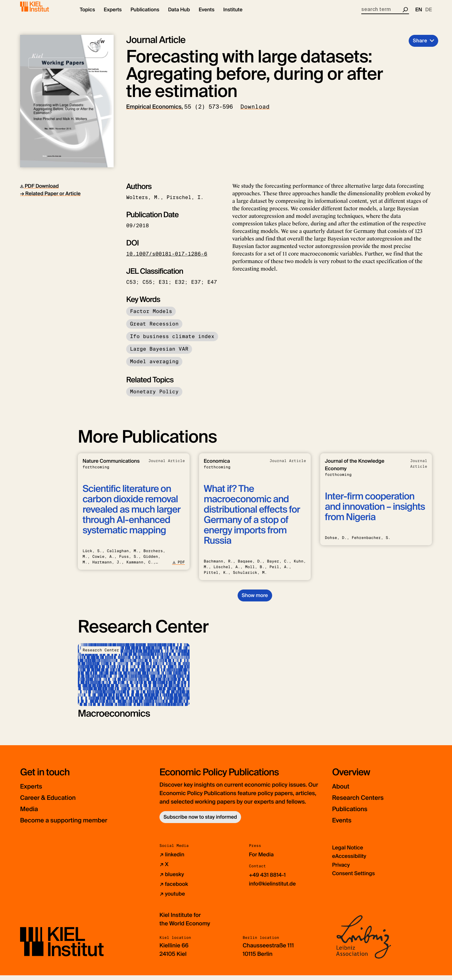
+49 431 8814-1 (269, 880)
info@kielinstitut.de (274, 889)
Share (420, 46)
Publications (354, 814)
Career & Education (54, 803)
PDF (178, 568)
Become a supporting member (73, 825)
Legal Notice (349, 853)
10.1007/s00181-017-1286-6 (167, 259)
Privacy (342, 870)
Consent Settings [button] (355, 878)
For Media (262, 860)
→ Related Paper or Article (50, 199)
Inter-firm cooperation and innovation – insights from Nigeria (375, 512)
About (343, 792)
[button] (87, 16)
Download (255, 112)
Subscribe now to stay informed (200, 822)
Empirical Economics (154, 112)
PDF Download (39, 191)
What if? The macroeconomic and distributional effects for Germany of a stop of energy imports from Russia (252, 520)
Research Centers (364, 803)
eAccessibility (350, 861)
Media (31, 814)
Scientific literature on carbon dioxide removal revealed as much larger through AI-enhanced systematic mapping (132, 515)
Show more (255, 601)
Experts (34, 792)
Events (344, 825)
